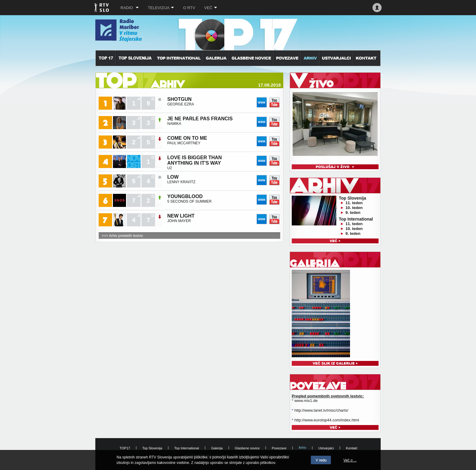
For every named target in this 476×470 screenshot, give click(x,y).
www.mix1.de (306, 401)
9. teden (353, 213)
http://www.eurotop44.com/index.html (327, 420)
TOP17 (125, 448)
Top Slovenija (152, 448)
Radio (130, 8)
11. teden (354, 203)
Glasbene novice (247, 448)
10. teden (354, 208)
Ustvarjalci (326, 448)
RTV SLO (102, 8)
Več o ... (350, 460)
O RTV (189, 8)
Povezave (279, 448)
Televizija (161, 8)
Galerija (217, 448)
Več (211, 8)
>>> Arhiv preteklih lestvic (122, 236)
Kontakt (351, 448)
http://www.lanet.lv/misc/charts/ (321, 410)
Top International (187, 448)
